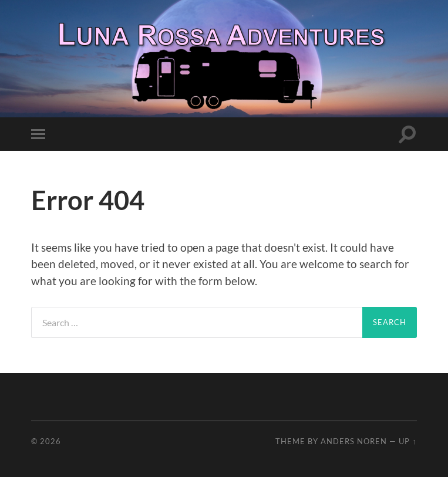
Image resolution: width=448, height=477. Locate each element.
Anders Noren (354, 441)
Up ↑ (407, 441)
